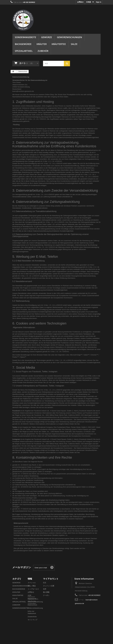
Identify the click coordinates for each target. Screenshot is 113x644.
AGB (29, 595)
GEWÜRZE (47, 37)
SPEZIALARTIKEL (24, 51)
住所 (45, 589)
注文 (45, 583)
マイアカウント (51, 579)
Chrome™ (94, 355)
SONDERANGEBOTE (25, 37)
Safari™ (87, 355)
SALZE (74, 44)
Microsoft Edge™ (76, 355)
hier (78, 424)
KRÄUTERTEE (59, 44)
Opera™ (23, 357)
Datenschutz (32, 605)
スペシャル (32, 583)
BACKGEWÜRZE (23, 44)
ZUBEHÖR (43, 51)
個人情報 (46, 592)
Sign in (99, 2)
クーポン (46, 595)
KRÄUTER (42, 44)
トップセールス (33, 589)
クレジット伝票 (49, 586)
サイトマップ (32, 620)
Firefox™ (16, 357)
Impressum (32, 599)
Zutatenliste (32, 617)
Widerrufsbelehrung (35, 602)
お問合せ (80, 2)
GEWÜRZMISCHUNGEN (69, 37)
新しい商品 (32, 586)
